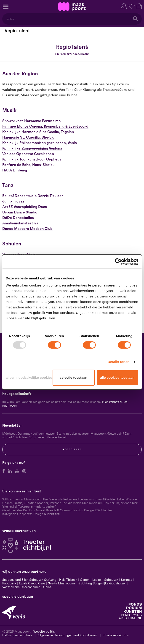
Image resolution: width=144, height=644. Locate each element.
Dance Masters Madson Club (27, 229)
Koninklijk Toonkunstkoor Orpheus (32, 159)
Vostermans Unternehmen (21, 587)
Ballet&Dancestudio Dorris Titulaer (33, 196)
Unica (47, 587)
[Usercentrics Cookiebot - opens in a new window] (118, 262)
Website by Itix (44, 632)
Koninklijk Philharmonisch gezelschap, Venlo (40, 143)
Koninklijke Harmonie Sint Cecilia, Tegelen (38, 132)
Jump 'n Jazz (13, 201)
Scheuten (111, 580)
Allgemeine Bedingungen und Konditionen (67, 635)
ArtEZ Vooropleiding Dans (25, 207)
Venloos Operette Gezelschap (28, 154)
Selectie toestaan (73, 377)
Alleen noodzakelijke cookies (28, 377)
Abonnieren (72, 449)
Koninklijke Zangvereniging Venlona (32, 148)
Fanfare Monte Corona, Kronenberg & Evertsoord (45, 126)
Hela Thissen (68, 580)
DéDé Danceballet (18, 218)
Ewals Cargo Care (32, 584)
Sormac (127, 580)
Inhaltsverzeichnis (116, 635)
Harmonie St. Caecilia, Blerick (28, 137)
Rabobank (9, 584)
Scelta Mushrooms (61, 584)
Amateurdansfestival (21, 223)
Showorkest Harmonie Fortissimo (31, 121)
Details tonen (119, 362)
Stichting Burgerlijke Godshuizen (102, 584)
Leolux (97, 580)
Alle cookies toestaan (117, 377)
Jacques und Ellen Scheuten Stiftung (29, 580)
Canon (85, 580)
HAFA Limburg (15, 170)
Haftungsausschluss (17, 635)
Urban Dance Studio (20, 212)
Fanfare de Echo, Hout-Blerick (28, 165)
